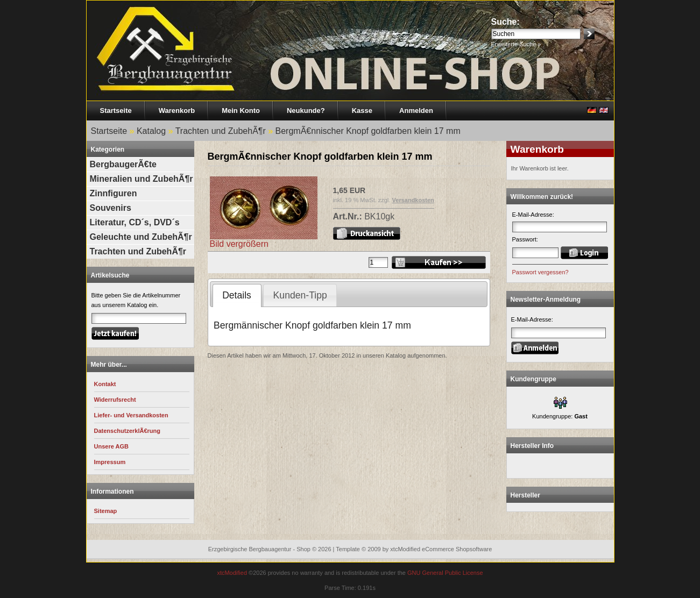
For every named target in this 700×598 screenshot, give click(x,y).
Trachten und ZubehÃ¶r (221, 131)
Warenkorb (177, 111)
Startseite (116, 111)
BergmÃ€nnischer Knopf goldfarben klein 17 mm (368, 131)
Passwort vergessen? (540, 272)
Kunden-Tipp (300, 295)
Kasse (362, 111)
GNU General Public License (445, 573)
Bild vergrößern (264, 240)
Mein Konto (241, 111)
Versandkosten (413, 200)
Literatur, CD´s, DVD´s (135, 222)
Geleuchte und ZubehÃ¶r (141, 237)
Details (237, 295)
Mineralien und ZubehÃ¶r (142, 179)
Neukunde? (306, 111)
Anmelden (416, 111)
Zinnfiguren (114, 193)
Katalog (151, 131)
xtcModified (232, 573)
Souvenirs (111, 208)
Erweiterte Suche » (516, 44)
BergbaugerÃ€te (123, 164)
